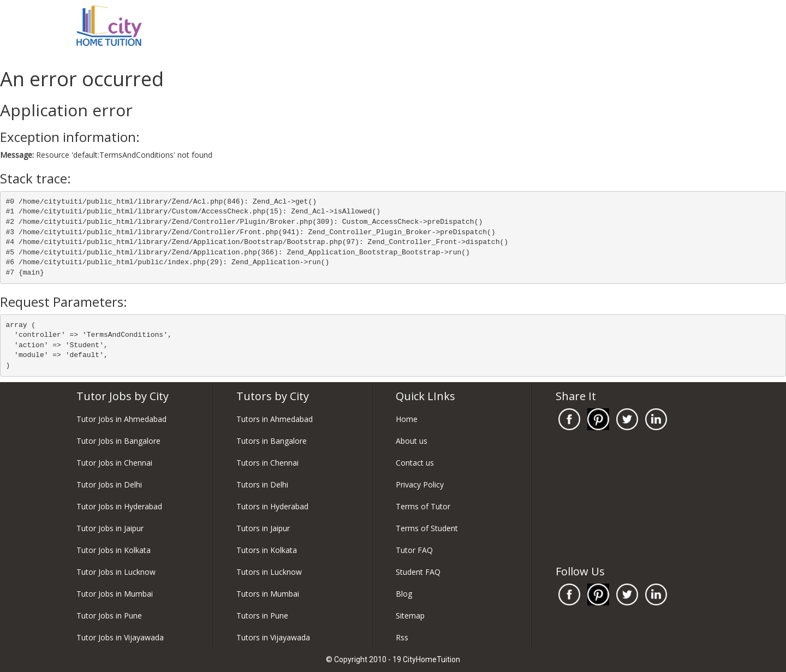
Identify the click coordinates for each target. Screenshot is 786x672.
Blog (404, 594)
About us (412, 441)
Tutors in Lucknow (269, 572)
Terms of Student (427, 528)
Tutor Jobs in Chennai (114, 463)
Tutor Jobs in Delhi (109, 484)
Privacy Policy (420, 484)
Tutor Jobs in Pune (109, 615)
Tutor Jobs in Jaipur (110, 528)
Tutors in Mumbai (268, 594)
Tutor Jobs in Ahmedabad (121, 419)
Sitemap (410, 615)
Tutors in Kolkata (267, 550)
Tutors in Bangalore (272, 441)
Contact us (415, 463)
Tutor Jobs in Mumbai (115, 594)
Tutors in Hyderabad (272, 506)
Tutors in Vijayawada (273, 637)
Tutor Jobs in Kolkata (114, 550)
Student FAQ (418, 572)
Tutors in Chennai (267, 463)
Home (407, 419)
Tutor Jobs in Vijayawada (120, 637)
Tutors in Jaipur (263, 528)
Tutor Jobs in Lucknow (116, 572)
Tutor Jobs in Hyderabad (119, 506)
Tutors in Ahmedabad (275, 419)
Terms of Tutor (423, 506)
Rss (402, 637)
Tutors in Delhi (262, 484)
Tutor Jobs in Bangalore (118, 441)
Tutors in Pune (262, 615)
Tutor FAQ (414, 550)
